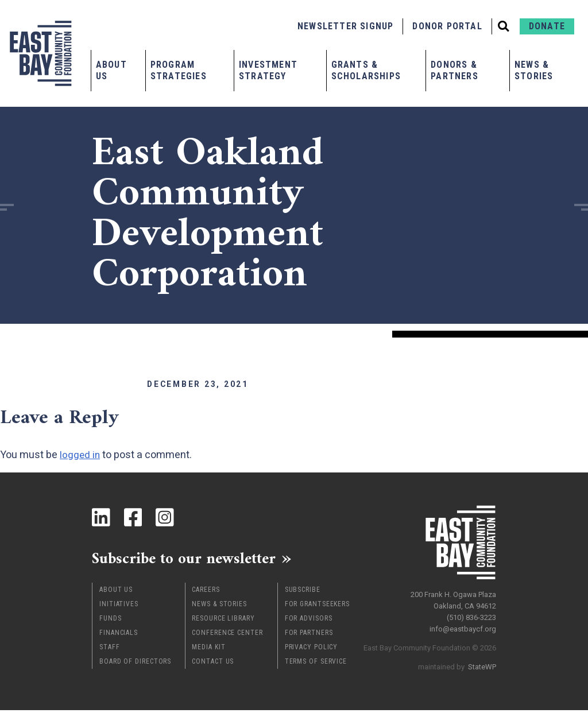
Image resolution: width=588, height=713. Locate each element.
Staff (110, 650)
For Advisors (309, 621)
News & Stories (534, 70)
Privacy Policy (312, 650)
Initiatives (119, 607)
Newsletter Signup (345, 26)
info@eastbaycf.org (463, 626)
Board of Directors (135, 664)
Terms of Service (316, 664)
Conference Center (227, 635)
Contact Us (213, 664)
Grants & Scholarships (366, 70)
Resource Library (223, 621)
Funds (111, 621)
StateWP (482, 664)
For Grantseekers (317, 607)
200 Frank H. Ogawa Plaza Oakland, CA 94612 (453, 597)
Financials (119, 635)
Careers (206, 592)
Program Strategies (179, 70)
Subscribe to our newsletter (195, 560)
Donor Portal (447, 26)
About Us (111, 70)
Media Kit (208, 650)
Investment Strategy (268, 70)
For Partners (309, 635)
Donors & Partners (454, 70)
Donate (547, 26)
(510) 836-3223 (471, 615)
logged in (80, 454)
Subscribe (303, 592)
